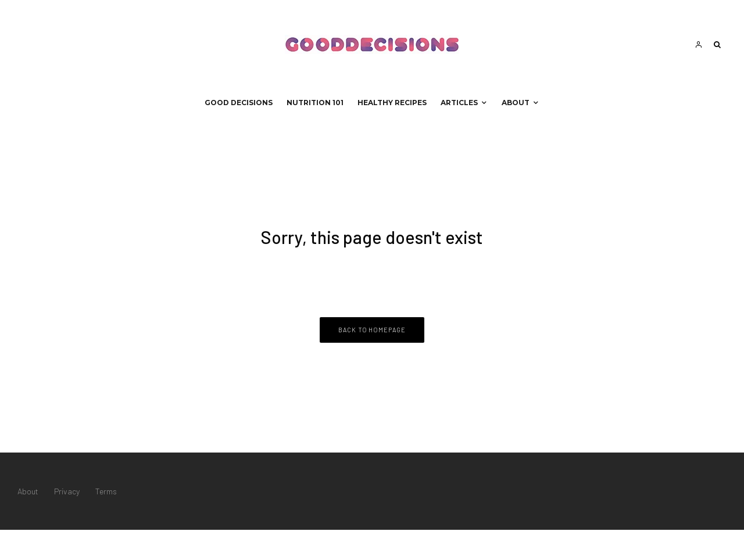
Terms (106, 491)
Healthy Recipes (392, 103)
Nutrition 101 (315, 103)
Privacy (67, 491)
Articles (459, 103)
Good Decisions (239, 103)
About (516, 103)
